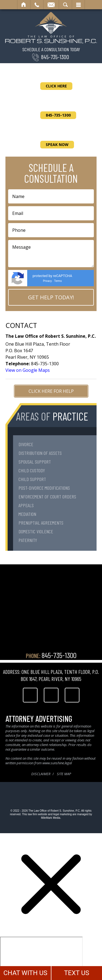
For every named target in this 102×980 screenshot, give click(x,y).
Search (65, 5)
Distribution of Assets (40, 453)
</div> (41, 958)
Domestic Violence (36, 531)
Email (51, 5)
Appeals (26, 505)
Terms (58, 281)
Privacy (47, 281)
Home (24, 5)
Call (37, 5)
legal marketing (63, 814)
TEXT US (77, 973)
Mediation (27, 514)
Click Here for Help (51, 391)
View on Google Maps (28, 370)
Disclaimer (41, 774)
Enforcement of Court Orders (47, 497)
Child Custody (32, 470)
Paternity (28, 540)
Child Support (32, 479)
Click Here (56, 86)
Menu (78, 5)
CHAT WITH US (25, 973)
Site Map (64, 774)
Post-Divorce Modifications (44, 488)
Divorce (26, 444)
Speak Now (57, 144)
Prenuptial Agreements (41, 523)
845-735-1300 (55, 57)
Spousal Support (35, 462)
